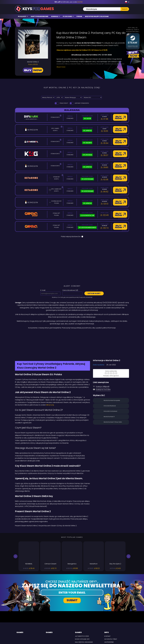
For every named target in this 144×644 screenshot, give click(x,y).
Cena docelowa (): (70, 290)
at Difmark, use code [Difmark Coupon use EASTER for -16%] (68, 2)
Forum (79, 16)
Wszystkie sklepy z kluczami (97, 16)
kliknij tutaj (50, 384)
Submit (72, 579)
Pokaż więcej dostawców (72, 237)
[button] (15, 535)
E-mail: (43, 290)
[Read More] (91, 67)
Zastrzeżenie (109, 621)
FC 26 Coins (68, 16)
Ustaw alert (94, 293)
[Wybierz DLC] (92, 97)
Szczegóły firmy (111, 618)
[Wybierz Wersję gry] (73, 97)
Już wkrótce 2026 (82, 615)
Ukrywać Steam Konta (79, 103)
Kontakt (107, 615)
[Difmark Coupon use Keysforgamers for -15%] (72, 333)
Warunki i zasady (111, 627)
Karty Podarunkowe (39, 16)
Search (125, 9)
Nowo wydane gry (82, 618)
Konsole (56, 16)
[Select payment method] (48, 97)
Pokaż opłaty (61, 103)
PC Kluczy (23, 16)
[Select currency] (59, 97)
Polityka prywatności (113, 624)
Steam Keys (79, 626)
